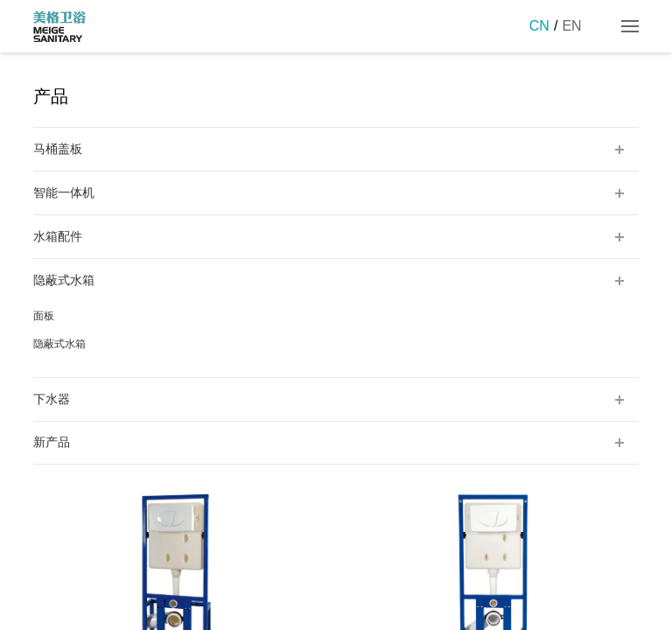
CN (539, 26)
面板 (44, 316)
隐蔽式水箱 (59, 344)
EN (571, 26)
